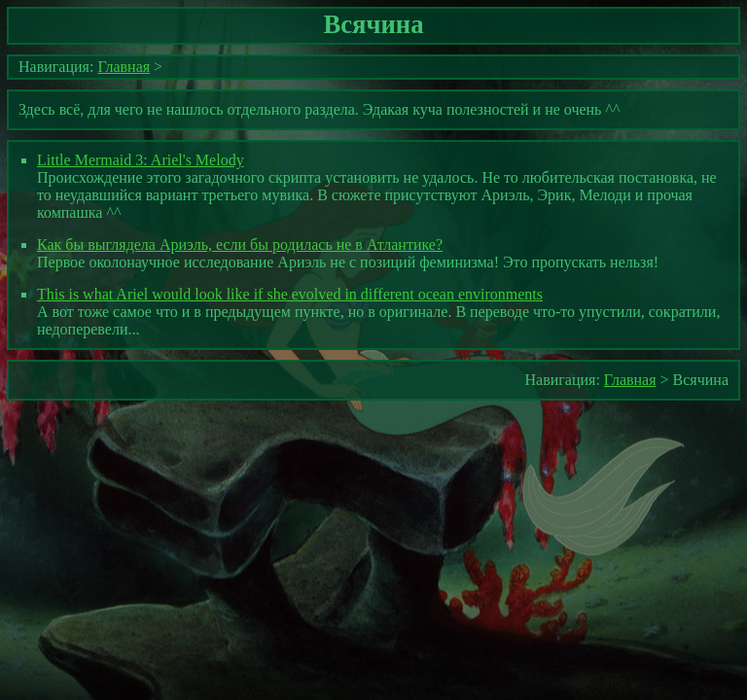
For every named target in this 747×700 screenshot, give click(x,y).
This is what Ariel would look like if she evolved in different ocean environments (290, 294)
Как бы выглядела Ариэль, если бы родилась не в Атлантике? (240, 245)
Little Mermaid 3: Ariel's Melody (141, 160)
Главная (124, 67)
